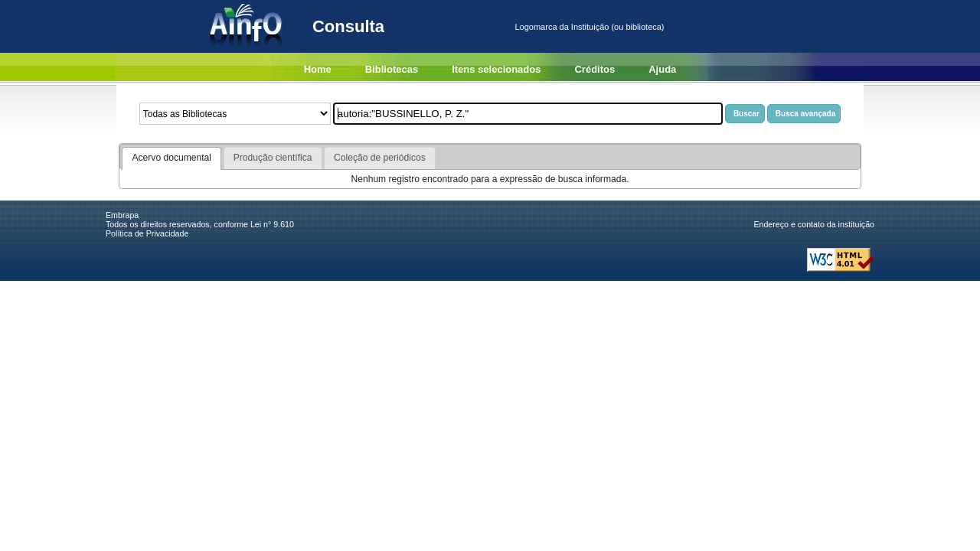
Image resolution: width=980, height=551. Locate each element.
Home (318, 69)
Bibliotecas (392, 69)
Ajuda (662, 69)
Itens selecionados (496, 69)
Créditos (595, 69)
